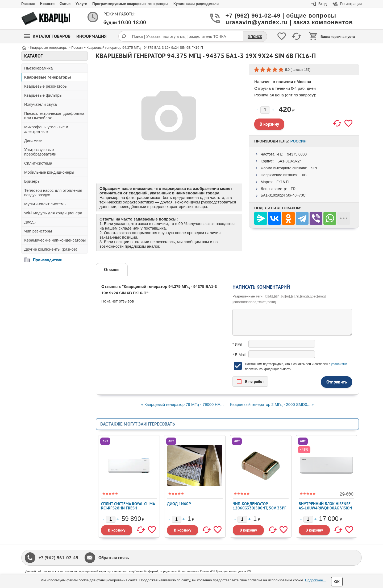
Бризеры (32, 181)
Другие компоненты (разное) (51, 249)
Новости (47, 4)
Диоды (30, 222)
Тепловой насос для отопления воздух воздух (53, 193)
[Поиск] (124, 36)
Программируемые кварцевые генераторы (130, 4)
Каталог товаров (47, 36)
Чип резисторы (38, 231)
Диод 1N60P (179, 504)
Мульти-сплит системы (45, 204)
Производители (48, 260)
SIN (314, 168)
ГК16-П (282, 182)
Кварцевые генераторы (48, 77)
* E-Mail (239, 355)
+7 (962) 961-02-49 (59, 558)
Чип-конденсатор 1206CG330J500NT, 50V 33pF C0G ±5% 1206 (260, 508)
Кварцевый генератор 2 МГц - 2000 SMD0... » (272, 404)
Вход (323, 4)
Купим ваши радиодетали (196, 4)
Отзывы (112, 269)
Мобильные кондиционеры (49, 172)
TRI (294, 189)
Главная (28, 4)
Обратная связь (114, 558)
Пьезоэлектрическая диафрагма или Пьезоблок (54, 116)
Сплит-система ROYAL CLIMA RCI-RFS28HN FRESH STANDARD (128, 508)
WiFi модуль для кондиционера (53, 213)
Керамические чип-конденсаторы (55, 240)
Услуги (81, 4)
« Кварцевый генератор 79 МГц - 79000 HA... (182, 404)
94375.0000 (297, 154)
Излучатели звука (41, 104)
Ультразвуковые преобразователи (40, 152)
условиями (339, 364)
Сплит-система (38, 163)
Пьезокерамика (38, 68)
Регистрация (351, 4)
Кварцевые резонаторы (46, 86)
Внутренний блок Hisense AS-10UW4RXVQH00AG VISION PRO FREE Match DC (325, 508)
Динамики (33, 140)
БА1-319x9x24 (290, 161)
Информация (91, 36)
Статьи (65, 4)
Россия (298, 141)
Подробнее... (315, 580)
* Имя (237, 344)
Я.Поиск (255, 37)
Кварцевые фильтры (43, 95)
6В (304, 175)
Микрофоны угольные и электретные (46, 129)
